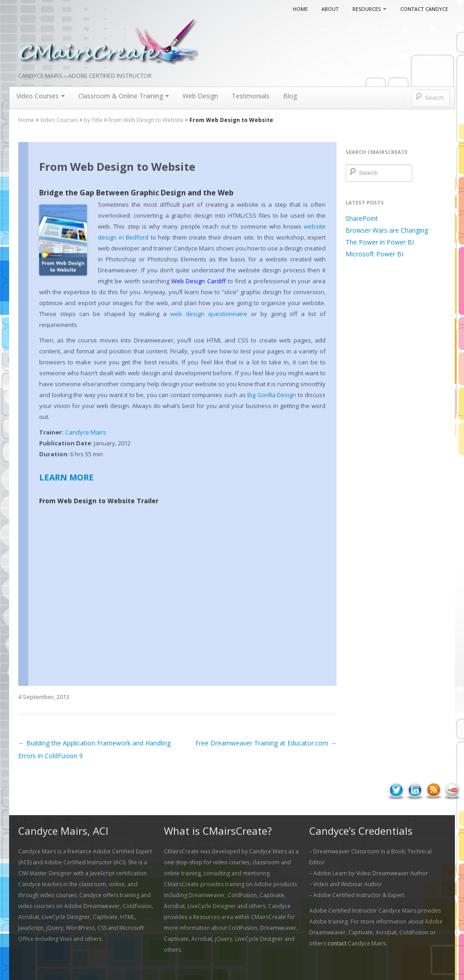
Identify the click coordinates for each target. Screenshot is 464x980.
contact (337, 943)
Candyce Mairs (86, 432)
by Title (93, 120)
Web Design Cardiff (199, 281)
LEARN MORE (66, 477)
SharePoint (362, 218)
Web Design (200, 96)
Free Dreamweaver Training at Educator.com (266, 743)
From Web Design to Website (146, 120)
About (330, 9)
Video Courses (41, 96)
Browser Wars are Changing (387, 230)
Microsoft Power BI (375, 254)
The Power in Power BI (380, 242)
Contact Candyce (424, 9)
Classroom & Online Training (124, 96)
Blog (290, 96)
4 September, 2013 (44, 697)
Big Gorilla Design (272, 395)
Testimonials (251, 96)
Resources (370, 9)
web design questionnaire (209, 314)
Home (300, 9)
